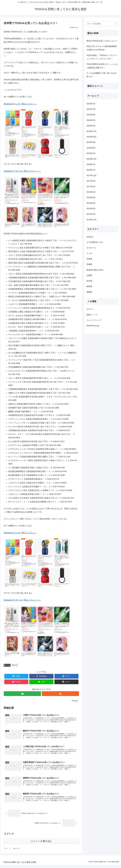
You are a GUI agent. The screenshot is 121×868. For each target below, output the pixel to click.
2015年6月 (91, 203)
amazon (90, 237)
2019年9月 (91, 142)
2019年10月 (91, 137)
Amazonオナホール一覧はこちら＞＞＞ (22, 171)
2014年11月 (91, 220)
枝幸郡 (15, 665)
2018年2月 (91, 164)
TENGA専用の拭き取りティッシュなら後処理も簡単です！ (102, 66)
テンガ (89, 253)
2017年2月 (91, 187)
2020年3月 (91, 120)
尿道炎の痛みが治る (95, 270)
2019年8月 (91, 148)
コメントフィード (94, 320)
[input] (102, 24)
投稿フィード (92, 315)
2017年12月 (91, 175)
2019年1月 (91, 153)
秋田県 (89, 286)
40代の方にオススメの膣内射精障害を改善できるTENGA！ (102, 48)
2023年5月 (91, 104)
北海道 (7, 665)
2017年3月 (91, 181)
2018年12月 (91, 159)
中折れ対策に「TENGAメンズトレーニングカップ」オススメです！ (102, 57)
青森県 (89, 292)
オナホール (91, 248)
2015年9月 (91, 198)
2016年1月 (91, 192)
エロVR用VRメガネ (95, 242)
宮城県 (89, 264)
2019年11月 (91, 131)
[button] (66, 682)
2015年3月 (91, 209)
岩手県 (89, 281)
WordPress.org (93, 326)
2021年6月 (91, 115)
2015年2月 (91, 214)
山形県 (89, 275)
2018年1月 (91, 170)
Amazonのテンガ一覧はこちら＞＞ (20, 104)
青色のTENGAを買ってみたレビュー (102, 41)
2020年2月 (91, 126)
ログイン (90, 309)
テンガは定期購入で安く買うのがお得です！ (102, 75)
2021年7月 (91, 109)
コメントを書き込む (41, 844)
